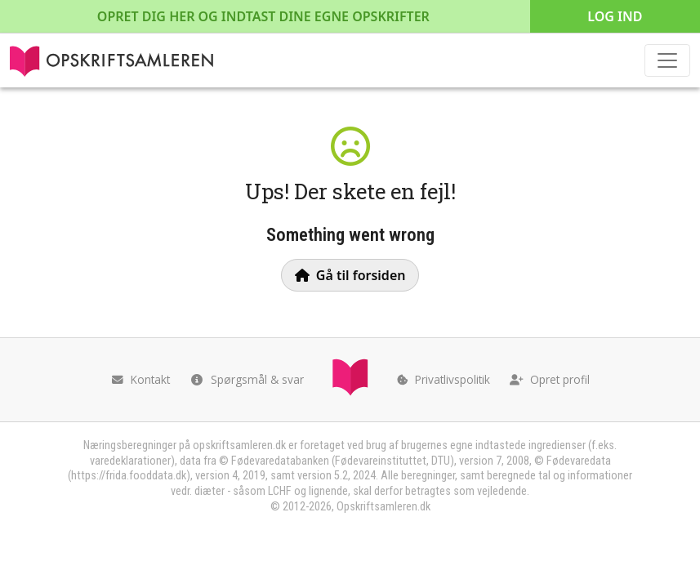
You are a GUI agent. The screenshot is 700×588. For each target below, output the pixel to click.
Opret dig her (263, 16)
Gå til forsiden (350, 275)
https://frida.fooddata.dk (129, 476)
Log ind (615, 16)
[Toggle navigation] (667, 60)
